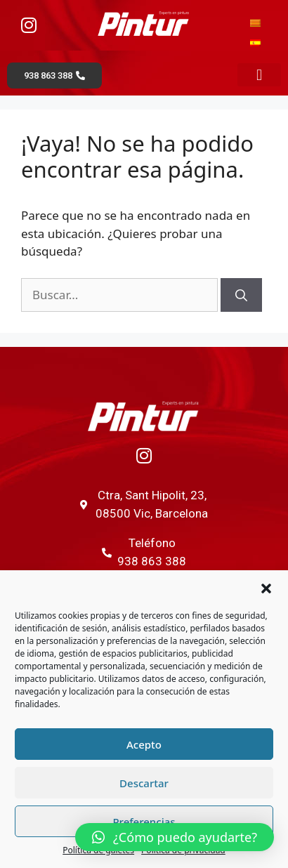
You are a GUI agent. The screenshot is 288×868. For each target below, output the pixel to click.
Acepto (144, 744)
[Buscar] (241, 295)
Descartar (144, 783)
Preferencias (144, 822)
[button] (266, 588)
